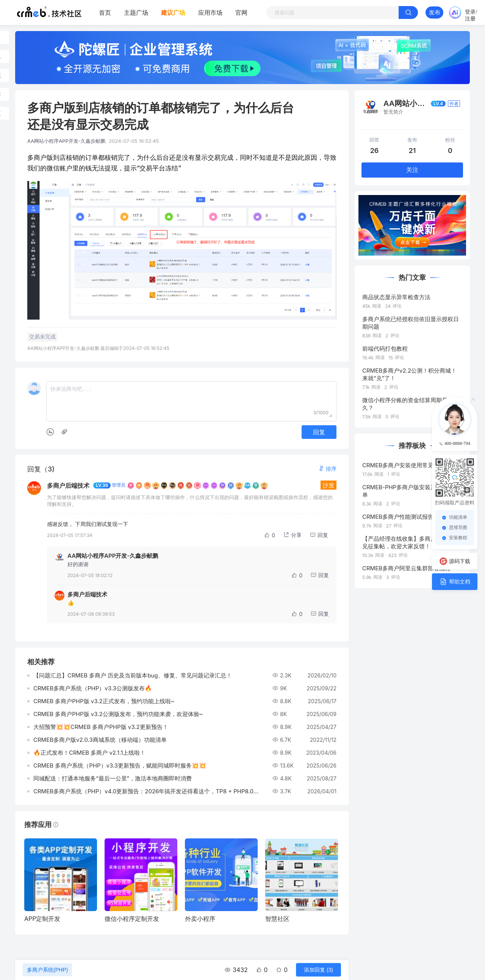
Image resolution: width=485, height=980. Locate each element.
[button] (327, 469)
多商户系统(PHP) (47, 970)
